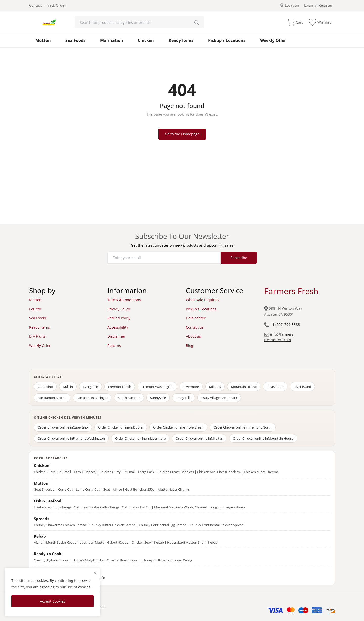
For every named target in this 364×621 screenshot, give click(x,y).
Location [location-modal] (289, 5)
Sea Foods (75, 40)
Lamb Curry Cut (88, 489)
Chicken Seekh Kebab (148, 542)
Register (325, 5)
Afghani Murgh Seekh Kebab (55, 542)
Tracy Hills (184, 398)
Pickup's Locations (227, 40)
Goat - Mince (112, 489)
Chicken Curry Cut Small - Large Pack (127, 472)
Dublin (68, 387)
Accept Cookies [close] (53, 601)
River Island (302, 387)
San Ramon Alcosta (52, 398)
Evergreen (90, 387)
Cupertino (45, 387)
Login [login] (309, 5)
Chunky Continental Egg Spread (163, 525)
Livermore (191, 387)
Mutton (43, 40)
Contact (36, 5)
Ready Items (181, 40)
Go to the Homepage (182, 134)
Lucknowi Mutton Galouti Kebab (104, 542)
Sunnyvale (158, 398)
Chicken (146, 40)
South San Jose (129, 398)
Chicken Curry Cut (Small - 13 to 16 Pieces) (65, 472)
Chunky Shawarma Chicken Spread (60, 525)
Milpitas (215, 387)
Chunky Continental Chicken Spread (217, 525)
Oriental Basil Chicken (123, 560)
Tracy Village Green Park (219, 398)
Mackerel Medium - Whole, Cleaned (181, 507)
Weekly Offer (273, 40)
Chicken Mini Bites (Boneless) (219, 472)
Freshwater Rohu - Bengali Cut (56, 507)
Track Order (56, 5)
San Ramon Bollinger (92, 398)
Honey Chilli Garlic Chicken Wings (167, 560)
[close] (95, 573)
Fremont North (120, 387)
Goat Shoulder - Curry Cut (53, 489)
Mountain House (244, 387)
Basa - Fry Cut (141, 507)
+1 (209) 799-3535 (285, 324)
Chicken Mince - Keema (261, 472)
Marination (112, 40)
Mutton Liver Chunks (174, 489)
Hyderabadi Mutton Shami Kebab (192, 542)
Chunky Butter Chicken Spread (112, 525)
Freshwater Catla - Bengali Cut (105, 507)
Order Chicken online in (63, 427)
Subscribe (239, 258)
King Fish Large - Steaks (228, 507)
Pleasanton (275, 387)
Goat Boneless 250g (140, 489)
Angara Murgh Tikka (89, 560)
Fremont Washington (157, 387)
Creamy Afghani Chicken (52, 560)
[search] (197, 22)
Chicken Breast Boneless (176, 472)
